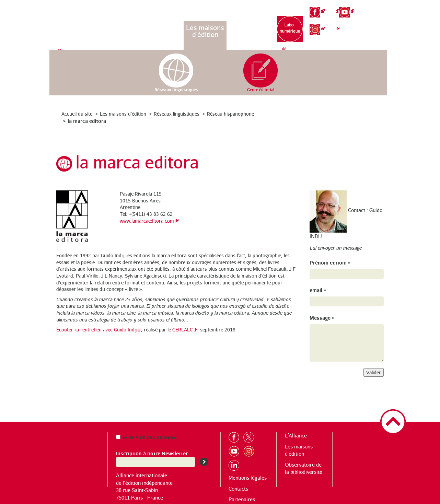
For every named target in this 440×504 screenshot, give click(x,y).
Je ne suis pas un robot (147, 437)
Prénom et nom (330, 262)
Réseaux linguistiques (177, 114)
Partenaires (242, 499)
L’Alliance (162, 28)
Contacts (238, 489)
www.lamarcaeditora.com (147, 221)
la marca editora (87, 121)
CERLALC (183, 330)
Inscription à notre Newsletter (152, 453)
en (377, 19)
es (377, 31)
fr (377, 7)
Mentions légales (248, 478)
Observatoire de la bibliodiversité (248, 34)
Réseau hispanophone (230, 114)
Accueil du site (77, 114)
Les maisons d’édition (205, 31)
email (318, 290)
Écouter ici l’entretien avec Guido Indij (96, 330)
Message (322, 318)
